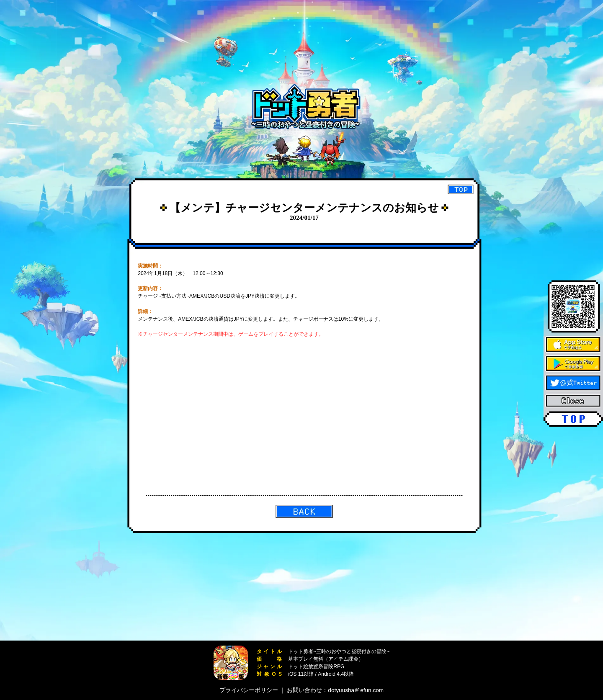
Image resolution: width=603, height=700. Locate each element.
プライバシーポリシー (249, 690)
